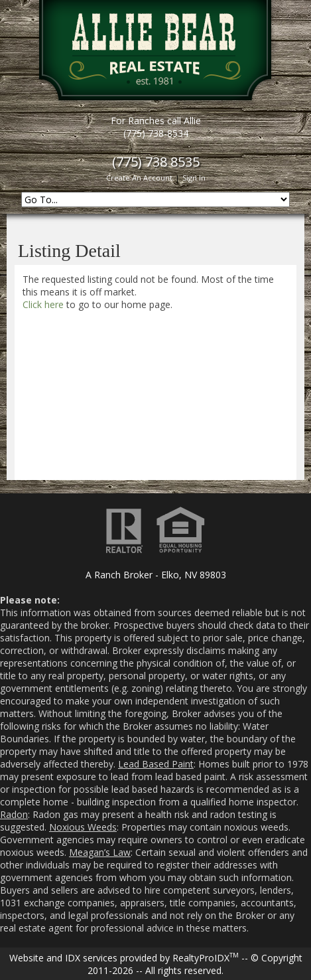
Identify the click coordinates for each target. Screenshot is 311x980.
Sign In (194, 178)
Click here (43, 304)
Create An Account (139, 178)
